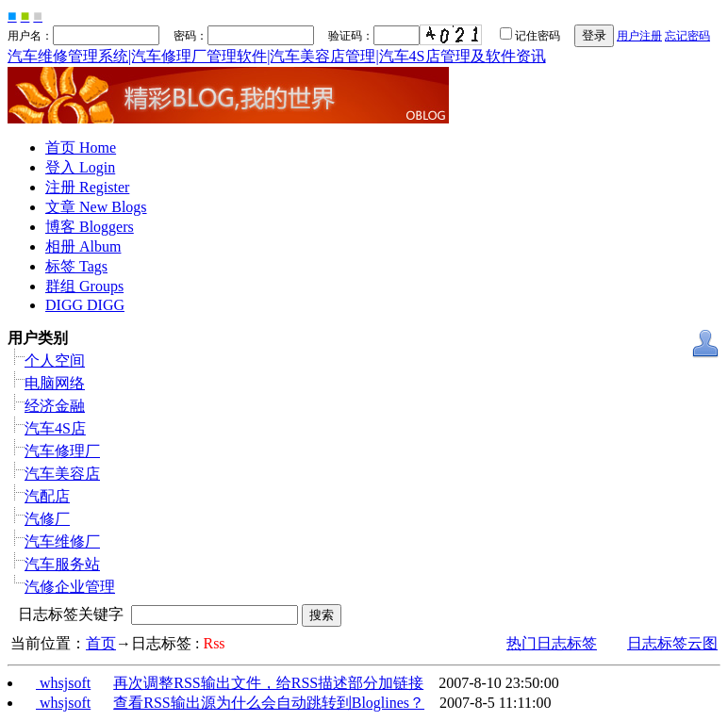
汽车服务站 (62, 564)
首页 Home (81, 147)
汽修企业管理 (70, 587)
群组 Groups (84, 286)
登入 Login (80, 167)
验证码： (374, 36)
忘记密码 (687, 36)
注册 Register (87, 187)
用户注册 (639, 36)
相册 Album (83, 246)
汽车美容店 (62, 474)
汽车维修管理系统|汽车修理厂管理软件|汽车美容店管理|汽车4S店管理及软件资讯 (277, 56)
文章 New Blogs (96, 207)
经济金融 (55, 406)
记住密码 (522, 36)
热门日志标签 (552, 643)
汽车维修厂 (62, 541)
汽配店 (47, 496)
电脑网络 (55, 383)
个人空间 (55, 360)
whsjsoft (63, 683)
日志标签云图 (672, 643)
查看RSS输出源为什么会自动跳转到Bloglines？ (269, 703)
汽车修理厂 (62, 451)
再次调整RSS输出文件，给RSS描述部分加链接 (268, 683)
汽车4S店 (55, 428)
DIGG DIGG (85, 305)
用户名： (83, 36)
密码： (238, 36)
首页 (101, 643)
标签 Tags (76, 266)
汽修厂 (47, 519)
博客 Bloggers (90, 227)
